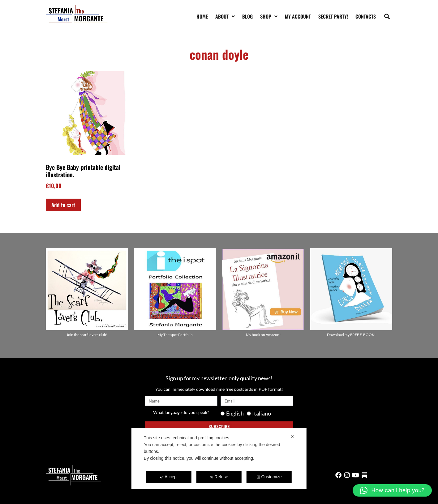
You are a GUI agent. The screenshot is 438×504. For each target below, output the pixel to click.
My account (298, 16)
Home (202, 16)
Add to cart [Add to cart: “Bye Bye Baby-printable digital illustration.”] (63, 205)
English (235, 413)
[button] (387, 16)
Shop (269, 16)
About (225, 16)
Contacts (366, 16)
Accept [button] (169, 477)
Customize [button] (269, 477)
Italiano (262, 413)
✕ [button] (292, 437)
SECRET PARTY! (333, 16)
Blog (247, 16)
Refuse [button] (219, 477)
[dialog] (219, 459)
